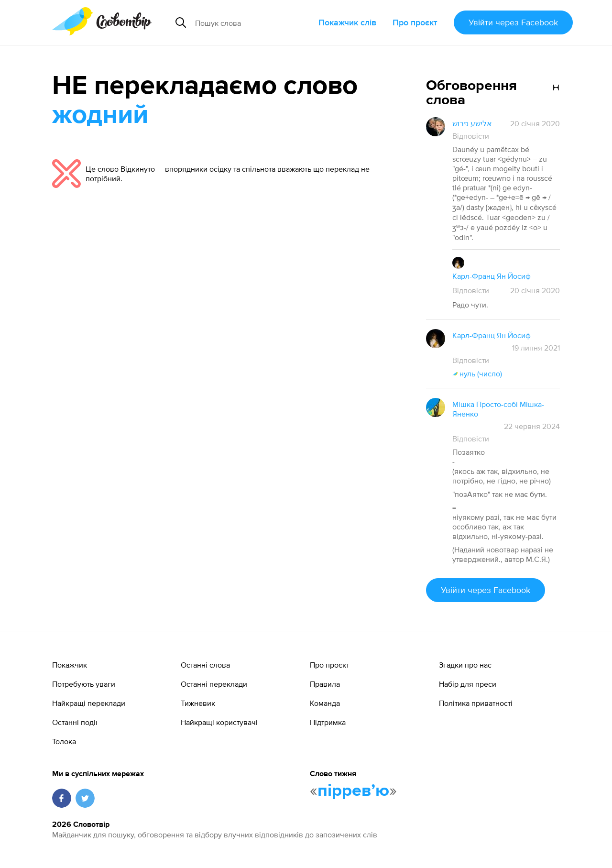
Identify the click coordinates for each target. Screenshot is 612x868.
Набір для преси (468, 684)
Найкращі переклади (89, 703)
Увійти (513, 22)
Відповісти (471, 136)
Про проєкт (415, 22)
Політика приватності (476, 703)
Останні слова (205, 665)
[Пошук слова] (253, 22)
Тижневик (198, 703)
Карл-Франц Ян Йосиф (492, 276)
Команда (325, 703)
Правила (325, 684)
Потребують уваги (84, 684)
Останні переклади (214, 684)
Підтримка (328, 722)
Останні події (75, 722)
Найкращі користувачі (219, 722)
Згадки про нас (465, 665)
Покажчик (70, 665)
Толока (64, 741)
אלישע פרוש (472, 123)
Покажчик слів (347, 22)
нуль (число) (477, 374)
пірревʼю (353, 791)
